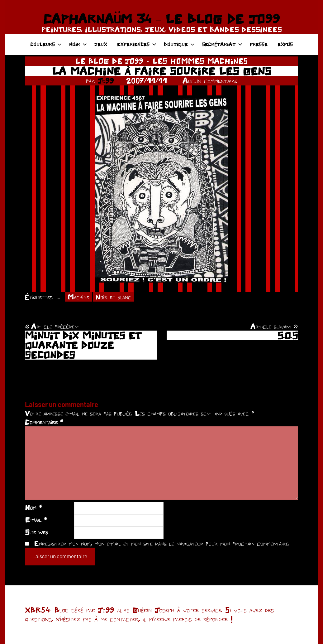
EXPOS (285, 44)
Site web (37, 532)
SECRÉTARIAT (222, 44)
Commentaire (44, 423)
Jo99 (106, 81)
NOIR (78, 44)
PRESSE (259, 44)
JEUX (101, 44)
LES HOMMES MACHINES (200, 61)
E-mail (36, 520)
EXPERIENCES (137, 44)
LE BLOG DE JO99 (109, 61)
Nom (33, 508)
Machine (79, 297)
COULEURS (46, 44)
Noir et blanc (115, 297)
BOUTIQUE (179, 44)
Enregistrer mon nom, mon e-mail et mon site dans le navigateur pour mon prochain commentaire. (162, 544)
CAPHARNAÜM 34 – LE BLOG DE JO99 (161, 19)
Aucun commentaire (210, 81)
